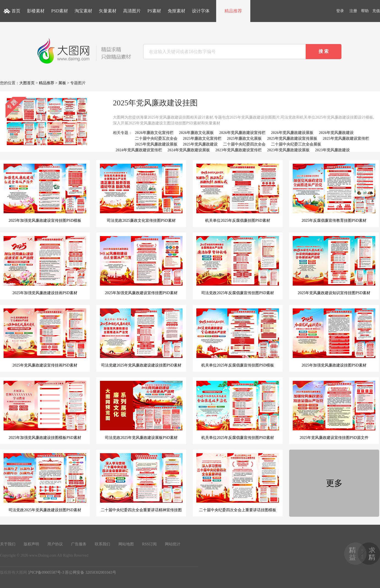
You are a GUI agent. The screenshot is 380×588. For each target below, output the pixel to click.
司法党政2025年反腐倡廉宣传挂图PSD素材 (238, 266)
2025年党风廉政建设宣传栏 (346, 139)
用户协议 (55, 544)
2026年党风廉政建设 (336, 133)
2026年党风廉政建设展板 (292, 133)
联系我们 (102, 544)
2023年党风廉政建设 (332, 150)
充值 (376, 11)
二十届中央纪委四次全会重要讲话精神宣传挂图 (141, 483)
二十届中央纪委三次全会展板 (296, 144)
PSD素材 (60, 11)
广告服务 (79, 544)
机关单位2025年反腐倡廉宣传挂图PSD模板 (238, 338)
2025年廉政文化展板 (244, 139)
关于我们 (8, 544)
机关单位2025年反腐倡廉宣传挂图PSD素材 (238, 410)
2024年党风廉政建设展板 (189, 150)
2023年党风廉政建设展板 (288, 150)
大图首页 (27, 83)
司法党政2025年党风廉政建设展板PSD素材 (141, 410)
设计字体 (201, 11)
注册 (353, 11)
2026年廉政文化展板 (196, 133)
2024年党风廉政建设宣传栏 (139, 150)
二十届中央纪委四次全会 (244, 144)
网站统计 (173, 544)
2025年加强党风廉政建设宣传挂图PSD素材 (141, 266)
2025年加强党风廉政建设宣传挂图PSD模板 (45, 193)
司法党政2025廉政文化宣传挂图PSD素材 (141, 193)
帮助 (365, 11)
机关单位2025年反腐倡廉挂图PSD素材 (238, 193)
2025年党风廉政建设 (200, 144)
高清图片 (132, 11)
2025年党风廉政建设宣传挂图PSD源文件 (334, 410)
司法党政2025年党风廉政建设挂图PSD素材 (45, 483)
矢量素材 (108, 11)
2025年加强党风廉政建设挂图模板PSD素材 (45, 410)
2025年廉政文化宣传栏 (202, 139)
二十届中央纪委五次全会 (156, 139)
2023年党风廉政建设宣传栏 (238, 150)
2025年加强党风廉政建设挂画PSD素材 (45, 266)
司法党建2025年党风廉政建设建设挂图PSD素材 (141, 338)
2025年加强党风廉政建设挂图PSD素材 (334, 338)
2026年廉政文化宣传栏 (154, 133)
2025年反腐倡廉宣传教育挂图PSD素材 (334, 193)
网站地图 (126, 544)
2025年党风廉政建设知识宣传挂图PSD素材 (334, 266)
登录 (340, 11)
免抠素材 (177, 11)
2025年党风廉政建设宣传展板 (292, 139)
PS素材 (154, 11)
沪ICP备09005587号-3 (46, 572)
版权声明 (31, 544)
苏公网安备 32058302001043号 (91, 572)
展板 (62, 83)
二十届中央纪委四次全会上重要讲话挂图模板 (238, 483)
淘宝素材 (83, 11)
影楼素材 (36, 11)
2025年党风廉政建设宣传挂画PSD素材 (45, 338)
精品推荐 (233, 11)
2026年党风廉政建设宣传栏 (242, 133)
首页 (16, 11)
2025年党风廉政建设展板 (156, 144)
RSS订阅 (149, 544)
